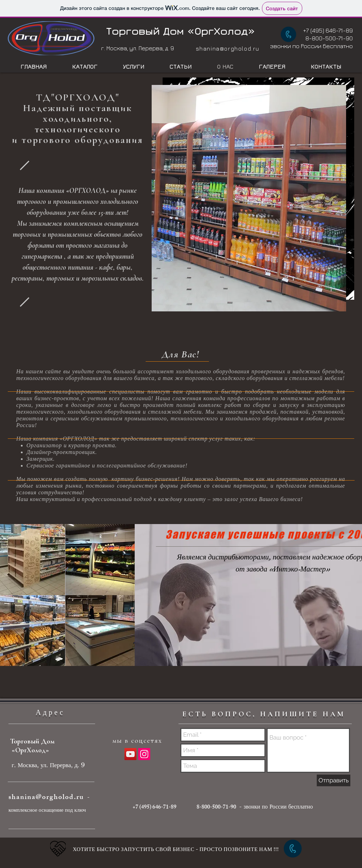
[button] (249, 198)
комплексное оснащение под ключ (47, 810)
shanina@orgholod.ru (228, 48)
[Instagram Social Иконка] (144, 754)
